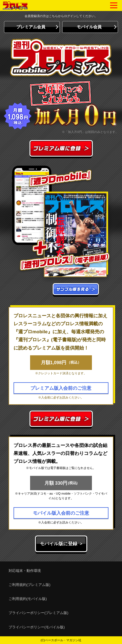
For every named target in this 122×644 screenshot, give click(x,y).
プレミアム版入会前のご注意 (61, 388)
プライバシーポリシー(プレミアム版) (39, 613)
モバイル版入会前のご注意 (61, 513)
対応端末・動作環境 (25, 571)
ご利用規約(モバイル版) (28, 599)
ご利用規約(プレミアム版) (30, 585)
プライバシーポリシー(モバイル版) (37, 627)
